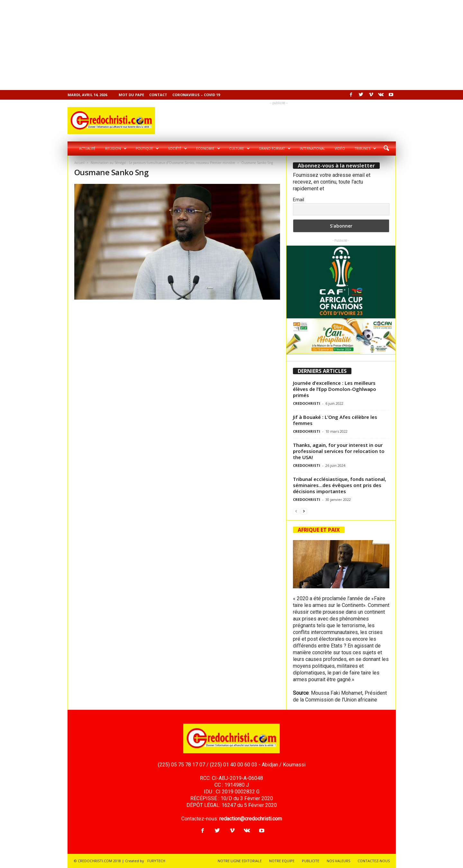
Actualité (87, 149)
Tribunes (365, 149)
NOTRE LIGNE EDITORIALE (240, 861)
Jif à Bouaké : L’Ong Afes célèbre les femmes (335, 420)
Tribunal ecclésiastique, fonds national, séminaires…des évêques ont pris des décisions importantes (340, 485)
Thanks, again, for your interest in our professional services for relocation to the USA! (339, 451)
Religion (116, 149)
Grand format (275, 149)
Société (177, 149)
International (312, 149)
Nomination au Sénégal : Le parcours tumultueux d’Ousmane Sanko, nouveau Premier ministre (163, 163)
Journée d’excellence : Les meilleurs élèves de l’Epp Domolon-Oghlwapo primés (335, 389)
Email (299, 200)
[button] (386, 149)
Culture (240, 149)
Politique (147, 149)
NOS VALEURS (338, 861)
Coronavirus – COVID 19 (196, 95)
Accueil (79, 163)
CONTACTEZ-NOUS (374, 861)
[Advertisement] (193, 45)
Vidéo (340, 149)
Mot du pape (131, 95)
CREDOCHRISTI (307, 403)
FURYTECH (156, 861)
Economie (208, 149)
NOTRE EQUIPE (282, 861)
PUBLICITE (311, 861)
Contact (158, 95)
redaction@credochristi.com (251, 819)
